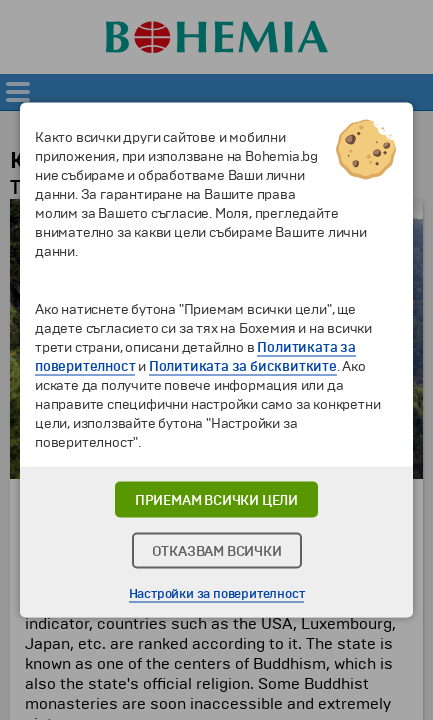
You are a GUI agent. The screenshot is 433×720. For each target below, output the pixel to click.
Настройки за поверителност (217, 594)
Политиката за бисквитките (243, 366)
